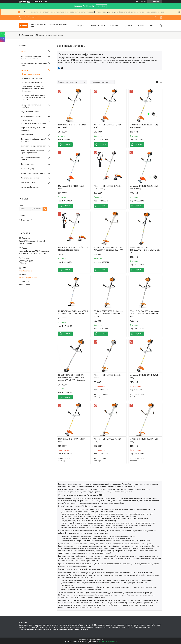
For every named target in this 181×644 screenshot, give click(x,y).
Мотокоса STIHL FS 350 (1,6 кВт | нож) (108, 440)
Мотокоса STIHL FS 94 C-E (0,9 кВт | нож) (145, 376)
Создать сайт (36, 2)
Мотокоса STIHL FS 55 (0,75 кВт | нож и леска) (108, 187)
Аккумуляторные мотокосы (33, 78)
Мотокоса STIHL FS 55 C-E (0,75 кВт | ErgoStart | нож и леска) (73, 249)
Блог (152, 26)
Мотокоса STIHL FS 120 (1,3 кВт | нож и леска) (144, 126)
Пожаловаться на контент (108, 642)
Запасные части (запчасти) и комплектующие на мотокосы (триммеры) (34, 89)
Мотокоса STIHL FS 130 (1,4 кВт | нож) (72, 440)
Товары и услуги (28, 35)
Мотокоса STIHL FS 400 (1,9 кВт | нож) (144, 440)
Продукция (78, 26)
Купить (68, 145)
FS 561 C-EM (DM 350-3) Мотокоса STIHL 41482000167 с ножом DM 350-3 (109, 314)
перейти (101, 6)
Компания (114, 26)
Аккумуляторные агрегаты (31, 116)
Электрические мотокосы (32, 82)
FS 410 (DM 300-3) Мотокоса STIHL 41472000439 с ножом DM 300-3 (73, 313)
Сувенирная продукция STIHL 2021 (34, 173)
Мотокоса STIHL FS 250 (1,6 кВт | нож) (72, 187)
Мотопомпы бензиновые (30, 187)
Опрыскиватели (27, 134)
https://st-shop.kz (25, 271)
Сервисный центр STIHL (30, 169)
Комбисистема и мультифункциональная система (33, 122)
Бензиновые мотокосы (31, 74)
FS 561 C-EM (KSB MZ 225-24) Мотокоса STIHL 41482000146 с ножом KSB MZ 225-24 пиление (72, 378)
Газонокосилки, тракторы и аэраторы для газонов (31, 57)
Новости (141, 26)
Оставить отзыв (155, 17)
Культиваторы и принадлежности (34, 146)
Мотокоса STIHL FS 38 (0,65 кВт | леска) (108, 376)
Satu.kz (101, 640)
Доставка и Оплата (97, 26)
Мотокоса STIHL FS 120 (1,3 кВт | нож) (108, 126)
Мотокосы (40, 35)
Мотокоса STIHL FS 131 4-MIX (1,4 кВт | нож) (73, 126)
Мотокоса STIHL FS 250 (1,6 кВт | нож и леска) (144, 187)
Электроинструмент (28, 182)
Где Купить (128, 26)
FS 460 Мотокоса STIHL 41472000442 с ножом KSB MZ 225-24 (145, 250)
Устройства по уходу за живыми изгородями (33, 129)
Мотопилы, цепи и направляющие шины (34, 64)
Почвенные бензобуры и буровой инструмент (33, 140)
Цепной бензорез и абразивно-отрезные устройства (32, 152)
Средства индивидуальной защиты (31, 158)
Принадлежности (27, 164)
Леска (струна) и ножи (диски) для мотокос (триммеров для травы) (34, 97)
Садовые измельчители (30, 112)
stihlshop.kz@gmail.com (28, 278)
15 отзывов (143, 2)
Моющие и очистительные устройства (31, 106)
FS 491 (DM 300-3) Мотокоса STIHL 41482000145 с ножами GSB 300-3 (109, 249)
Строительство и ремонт (30, 178)
